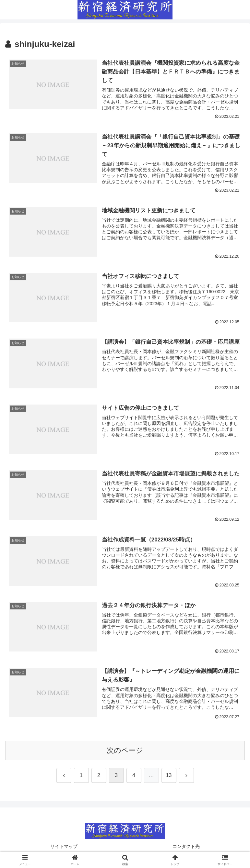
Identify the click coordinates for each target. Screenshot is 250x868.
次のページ (125, 751)
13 (169, 776)
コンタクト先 (186, 847)
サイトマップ (64, 847)
